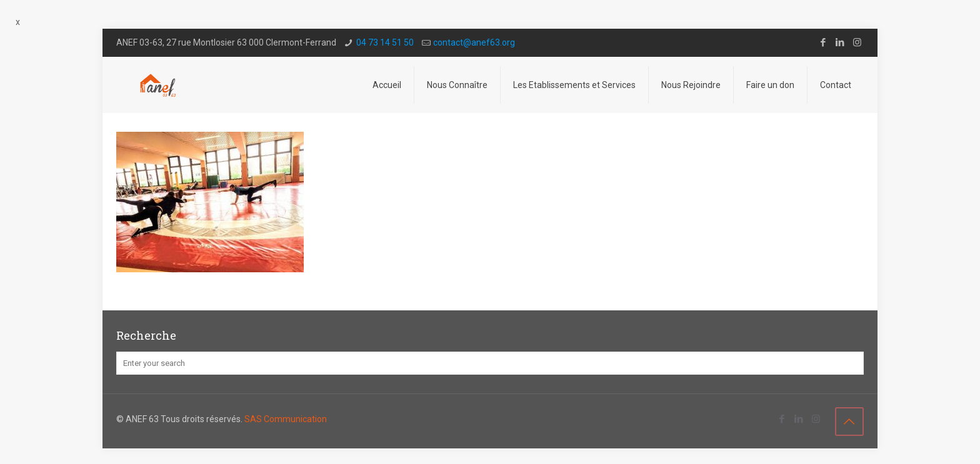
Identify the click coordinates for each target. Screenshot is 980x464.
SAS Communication (286, 419)
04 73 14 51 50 (385, 42)
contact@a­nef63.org (474, 42)
